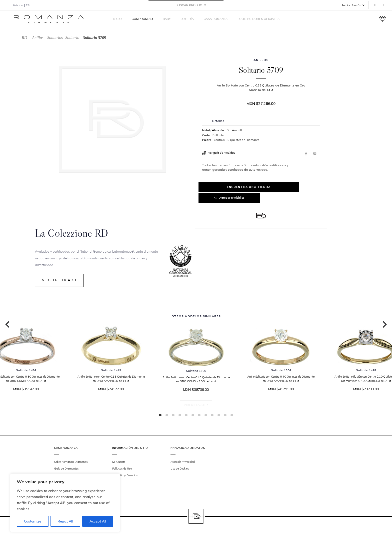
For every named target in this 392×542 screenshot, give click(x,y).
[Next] (384, 325)
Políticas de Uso (122, 469)
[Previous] (8, 325)
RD (24, 38)
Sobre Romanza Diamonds (71, 463)
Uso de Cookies (180, 469)
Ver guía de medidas (222, 153)
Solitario (72, 38)
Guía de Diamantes (66, 469)
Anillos (38, 38)
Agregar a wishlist (293, 187)
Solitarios (55, 38)
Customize (33, 521)
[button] (355, 5)
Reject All (65, 521)
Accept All (98, 521)
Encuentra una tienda (229, 187)
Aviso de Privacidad (183, 463)
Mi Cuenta (119, 463)
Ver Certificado (59, 283)
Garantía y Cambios (125, 476)
